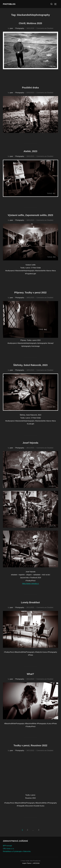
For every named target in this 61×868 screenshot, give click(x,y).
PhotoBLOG (9, 4)
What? (30, 674)
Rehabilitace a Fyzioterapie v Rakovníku (17, 851)
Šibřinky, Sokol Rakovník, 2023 (30, 365)
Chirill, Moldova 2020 (30, 23)
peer (11, 28)
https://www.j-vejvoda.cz (30, 584)
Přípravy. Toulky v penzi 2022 (30, 293)
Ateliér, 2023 (30, 151)
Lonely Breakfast (30, 602)
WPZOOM (36, 863)
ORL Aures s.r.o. (9, 849)
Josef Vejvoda (30, 443)
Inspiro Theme (27, 863)
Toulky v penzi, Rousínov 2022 (30, 745)
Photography (20, 28)
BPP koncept (7, 846)
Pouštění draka (30, 88)
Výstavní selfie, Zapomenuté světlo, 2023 (30, 215)
